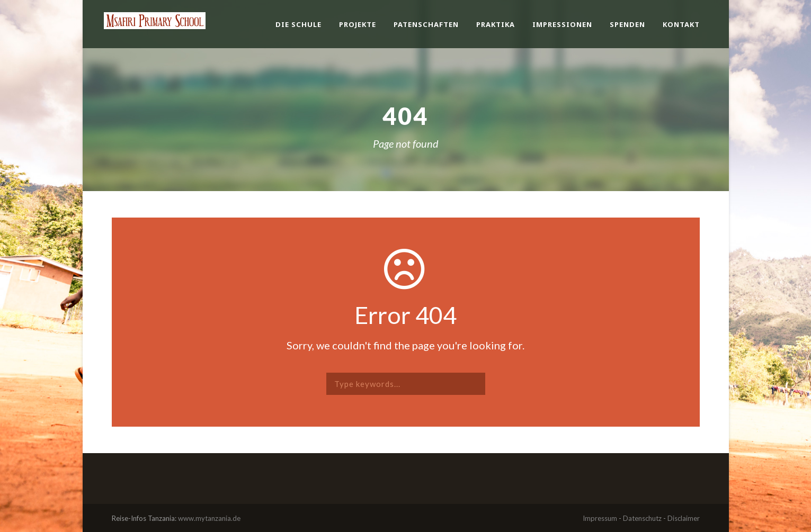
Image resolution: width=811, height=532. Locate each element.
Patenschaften (426, 24)
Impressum (600, 518)
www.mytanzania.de (209, 518)
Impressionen (562, 24)
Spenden (627, 24)
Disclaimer (684, 518)
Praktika (496, 24)
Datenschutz (642, 518)
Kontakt (681, 24)
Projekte (358, 24)
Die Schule (298, 24)
